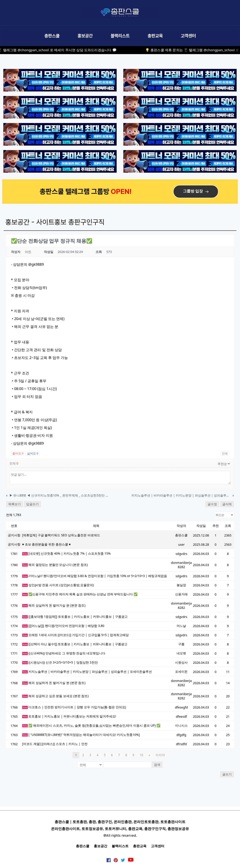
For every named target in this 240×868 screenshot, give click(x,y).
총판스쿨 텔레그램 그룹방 (75, 191)
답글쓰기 (32, 504)
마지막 (160, 755)
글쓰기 (227, 774)
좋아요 (18, 453)
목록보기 (15, 504)
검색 (157, 765)
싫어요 (33, 453)
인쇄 (225, 453)
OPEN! (122, 191)
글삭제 (227, 504)
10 (141, 755)
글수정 (212, 504)
